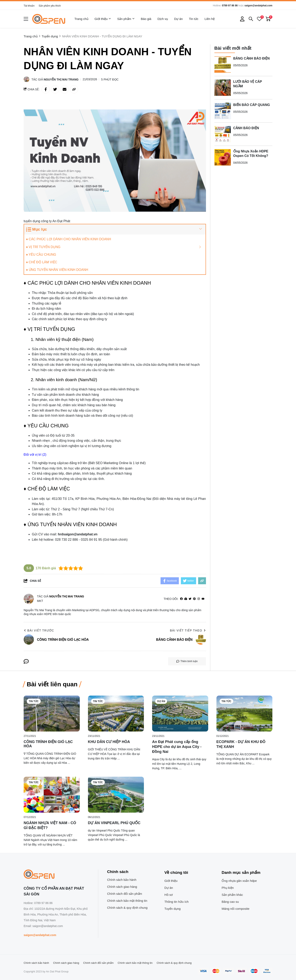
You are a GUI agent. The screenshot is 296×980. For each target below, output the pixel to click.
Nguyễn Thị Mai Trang (61, 79)
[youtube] (203, 599)
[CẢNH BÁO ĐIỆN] (223, 134)
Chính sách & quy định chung (127, 908)
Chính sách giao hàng (122, 887)
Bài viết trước (39, 630)
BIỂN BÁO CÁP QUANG (252, 105)
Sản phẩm (126, 19)
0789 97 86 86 (230, 6)
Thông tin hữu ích (177, 902)
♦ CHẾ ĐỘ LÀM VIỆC (42, 262)
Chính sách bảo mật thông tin (127, 901)
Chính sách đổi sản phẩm (125, 894)
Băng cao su (230, 902)
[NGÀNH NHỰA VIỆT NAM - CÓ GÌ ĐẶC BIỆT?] (52, 795)
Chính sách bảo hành (122, 880)
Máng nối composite (235, 909)
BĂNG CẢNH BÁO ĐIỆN (251, 58)
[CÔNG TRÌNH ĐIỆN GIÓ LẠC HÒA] (52, 714)
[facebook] (181, 599)
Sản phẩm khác (232, 895)
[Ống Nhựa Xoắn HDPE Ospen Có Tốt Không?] (223, 157)
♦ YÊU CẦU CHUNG (41, 255)
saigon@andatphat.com (258, 6)
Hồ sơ (169, 895)
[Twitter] (190, 599)
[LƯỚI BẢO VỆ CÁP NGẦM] (223, 87)
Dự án (178, 19)
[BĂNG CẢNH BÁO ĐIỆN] (223, 64)
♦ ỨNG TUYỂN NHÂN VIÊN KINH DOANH (57, 270)
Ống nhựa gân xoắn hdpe (239, 881)
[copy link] (74, 89)
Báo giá (146, 19)
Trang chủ (81, 19)
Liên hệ (210, 19)
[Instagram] (199, 599)
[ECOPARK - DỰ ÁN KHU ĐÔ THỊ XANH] (245, 714)
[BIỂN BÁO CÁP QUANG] (223, 111)
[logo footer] (56, 874)
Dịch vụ (163, 19)
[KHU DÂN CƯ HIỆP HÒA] (116, 714)
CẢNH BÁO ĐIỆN (246, 128)
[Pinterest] (194, 599)
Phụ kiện (228, 888)
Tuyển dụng (173, 909)
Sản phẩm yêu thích (50, 6)
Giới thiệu (103, 19)
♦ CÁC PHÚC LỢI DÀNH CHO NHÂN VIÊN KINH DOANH (69, 239)
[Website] (186, 599)
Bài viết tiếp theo (188, 630)
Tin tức (194, 19)
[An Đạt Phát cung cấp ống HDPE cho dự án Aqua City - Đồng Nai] (180, 714)
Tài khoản (29, 6)
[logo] (49, 19)
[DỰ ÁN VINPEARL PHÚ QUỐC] (116, 795)
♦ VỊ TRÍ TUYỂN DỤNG (43, 247)
